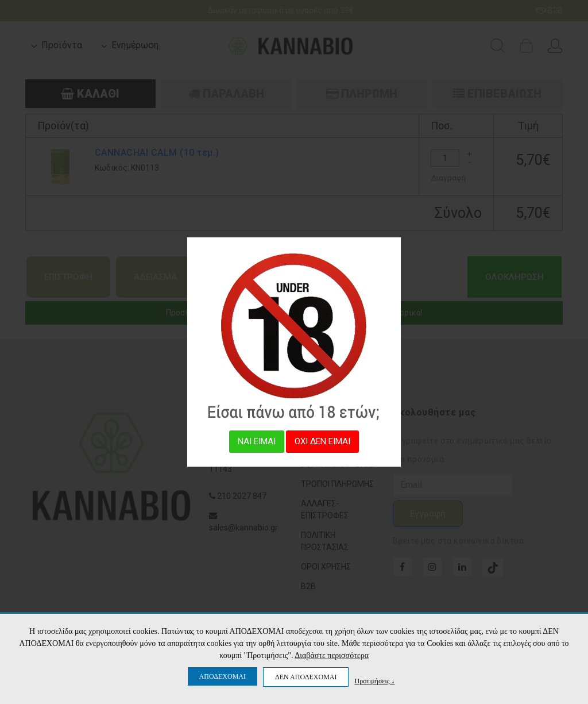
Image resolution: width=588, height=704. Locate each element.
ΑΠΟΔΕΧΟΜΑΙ (223, 676)
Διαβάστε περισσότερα (332, 655)
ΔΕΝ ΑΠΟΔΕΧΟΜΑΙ (306, 677)
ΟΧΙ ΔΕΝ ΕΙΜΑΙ (322, 441)
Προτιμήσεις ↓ (374, 681)
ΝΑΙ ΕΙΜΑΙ (257, 441)
